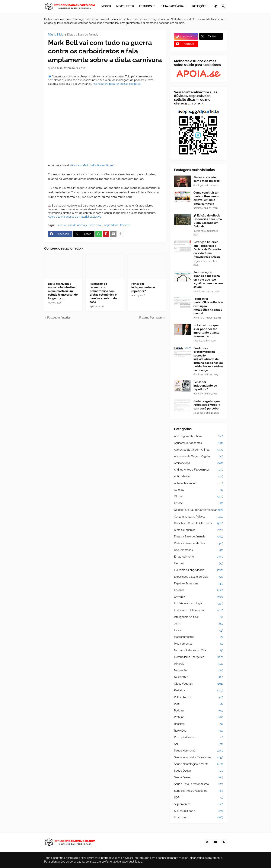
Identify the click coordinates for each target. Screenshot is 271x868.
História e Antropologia (199, 604)
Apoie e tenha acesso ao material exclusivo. (75, 217)
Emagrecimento (199, 557)
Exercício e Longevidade (104, 225)
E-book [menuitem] (106, 6)
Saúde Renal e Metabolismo (199, 784)
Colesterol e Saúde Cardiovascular (199, 510)
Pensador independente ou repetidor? (143, 287)
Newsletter (199, 677)
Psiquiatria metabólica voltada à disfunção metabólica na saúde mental (208, 306)
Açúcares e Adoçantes (199, 443)
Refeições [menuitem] (199, 6)
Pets (199, 704)
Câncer (199, 497)
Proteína (199, 717)
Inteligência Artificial (199, 617)
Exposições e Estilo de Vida (199, 577)
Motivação (199, 670)
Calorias (199, 490)
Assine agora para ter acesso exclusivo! (117, 84)
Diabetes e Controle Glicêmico (199, 523)
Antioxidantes (199, 477)
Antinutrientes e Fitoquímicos (199, 470)
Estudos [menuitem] (146, 6)
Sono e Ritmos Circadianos (199, 791)
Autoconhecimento (199, 483)
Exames (199, 564)
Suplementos (199, 804)
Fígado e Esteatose (199, 584)
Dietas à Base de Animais (83, 35)
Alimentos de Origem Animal (199, 450)
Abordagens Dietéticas (199, 436)
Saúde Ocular (199, 771)
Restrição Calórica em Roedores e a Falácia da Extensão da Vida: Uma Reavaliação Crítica (207, 249)
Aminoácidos (199, 463)
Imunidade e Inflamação (199, 610)
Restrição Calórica (199, 737)
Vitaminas (199, 818)
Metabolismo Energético (199, 657)
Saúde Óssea (199, 778)
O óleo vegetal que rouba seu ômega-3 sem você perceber (207, 405)
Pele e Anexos (199, 697)
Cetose (199, 503)
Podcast (125, 225)
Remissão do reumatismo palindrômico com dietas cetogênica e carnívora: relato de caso (103, 293)
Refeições (199, 731)
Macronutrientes (199, 637)
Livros (199, 630)
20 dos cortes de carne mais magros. (207, 179)
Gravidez (199, 597)
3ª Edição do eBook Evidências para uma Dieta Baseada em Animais (208, 221)
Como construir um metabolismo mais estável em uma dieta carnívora (206, 198)
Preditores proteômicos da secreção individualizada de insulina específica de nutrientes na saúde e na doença (208, 359)
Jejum (199, 624)
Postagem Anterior (59, 318)
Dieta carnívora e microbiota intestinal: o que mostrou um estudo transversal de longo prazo (63, 291)
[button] (216, 6)
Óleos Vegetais (199, 684)
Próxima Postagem (151, 318)
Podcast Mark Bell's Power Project (93, 165)
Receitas (199, 724)
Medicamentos (199, 644)
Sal (199, 744)
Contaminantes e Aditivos (199, 517)
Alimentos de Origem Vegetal (199, 456)
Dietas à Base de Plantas (199, 543)
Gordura (199, 590)
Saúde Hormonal (199, 751)
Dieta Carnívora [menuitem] (172, 6)
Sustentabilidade (199, 811)
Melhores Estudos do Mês (199, 650)
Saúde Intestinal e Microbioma (199, 758)
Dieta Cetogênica (199, 530)
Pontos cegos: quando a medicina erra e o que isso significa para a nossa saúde (208, 280)
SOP (199, 798)
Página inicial (56, 35)
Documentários (199, 550)
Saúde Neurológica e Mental (199, 764)
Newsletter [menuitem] (125, 6)
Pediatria (199, 691)
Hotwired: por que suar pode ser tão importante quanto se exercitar (206, 331)
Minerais (199, 664)
